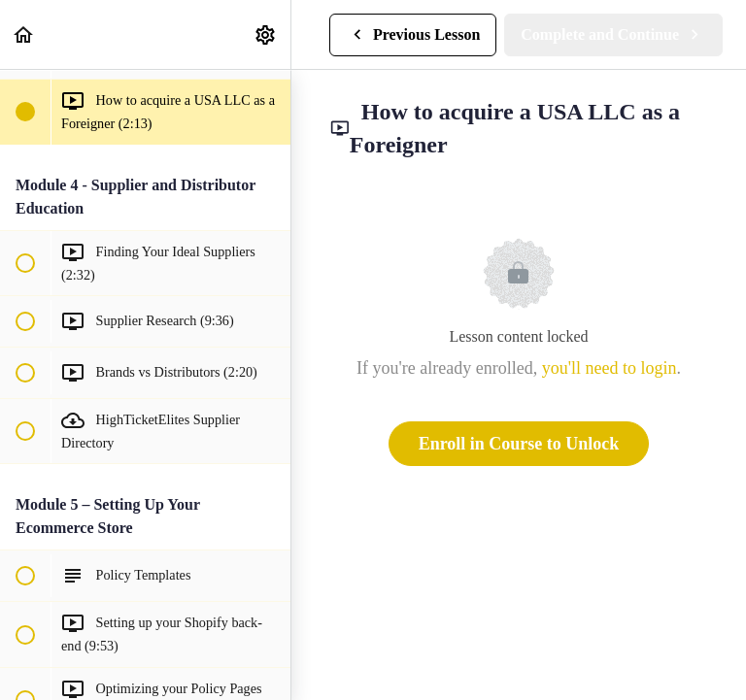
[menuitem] (266, 34)
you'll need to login (610, 368)
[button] (24, 34)
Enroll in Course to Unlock (519, 444)
